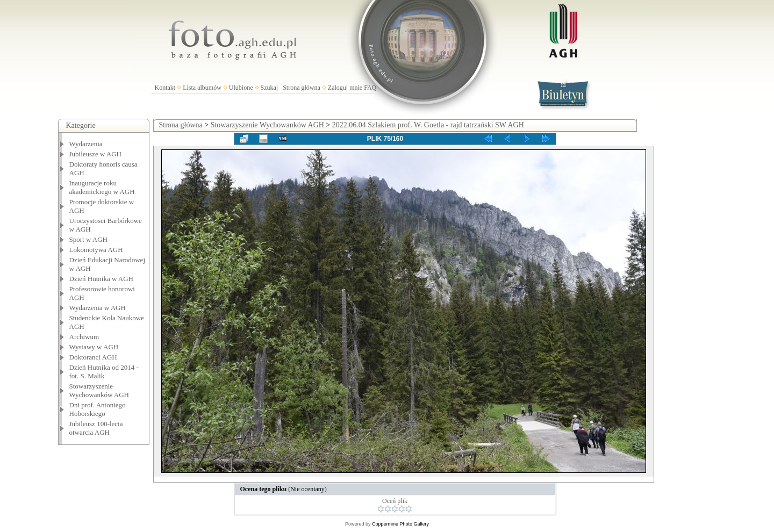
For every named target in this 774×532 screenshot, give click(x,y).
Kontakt (165, 88)
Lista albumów (202, 88)
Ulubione (241, 88)
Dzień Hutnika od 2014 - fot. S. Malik (104, 372)
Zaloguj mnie (345, 88)
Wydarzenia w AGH (98, 308)
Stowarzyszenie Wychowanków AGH (99, 390)
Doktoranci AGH (93, 357)
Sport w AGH (89, 239)
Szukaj (270, 88)
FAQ (370, 88)
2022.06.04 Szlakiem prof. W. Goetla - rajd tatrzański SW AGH (428, 125)
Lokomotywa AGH (96, 250)
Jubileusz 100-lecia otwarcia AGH (96, 428)
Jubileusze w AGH (96, 154)
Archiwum (84, 337)
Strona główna (302, 88)
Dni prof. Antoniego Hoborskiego (98, 409)
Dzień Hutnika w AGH (102, 279)
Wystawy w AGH (94, 347)
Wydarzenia (86, 144)
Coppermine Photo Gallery (400, 524)
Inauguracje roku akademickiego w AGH (102, 187)
